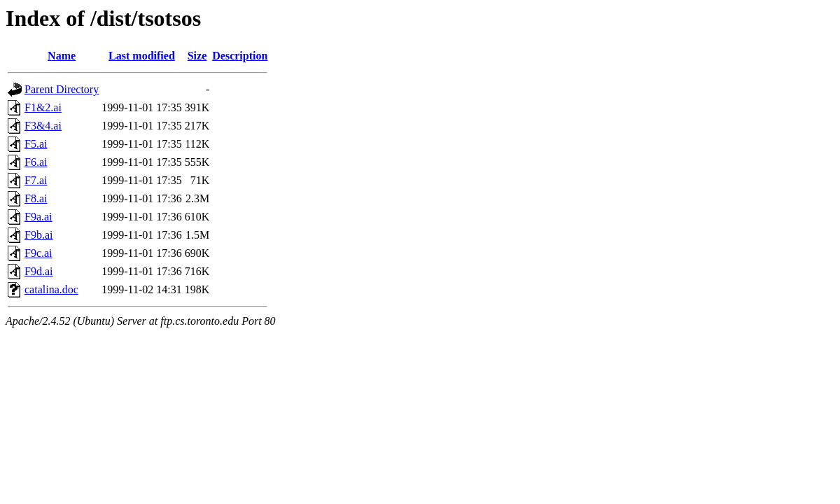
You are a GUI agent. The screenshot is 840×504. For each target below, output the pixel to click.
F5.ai (36, 144)
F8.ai (36, 198)
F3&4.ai (43, 126)
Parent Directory (62, 89)
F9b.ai (38, 235)
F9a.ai (38, 217)
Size (197, 56)
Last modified (142, 56)
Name (62, 56)
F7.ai (36, 180)
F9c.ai (38, 253)
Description (240, 56)
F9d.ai (38, 271)
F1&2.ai (43, 107)
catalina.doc (51, 289)
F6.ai (36, 162)
